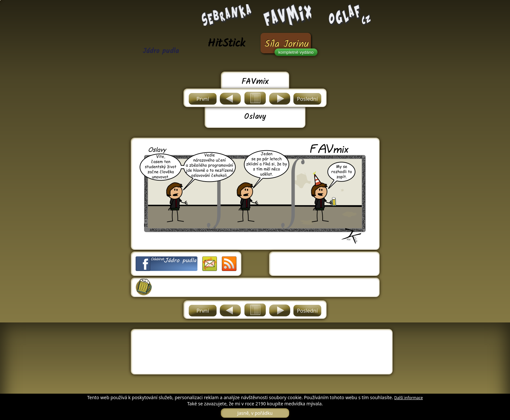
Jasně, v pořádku (255, 413)
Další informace (409, 398)
